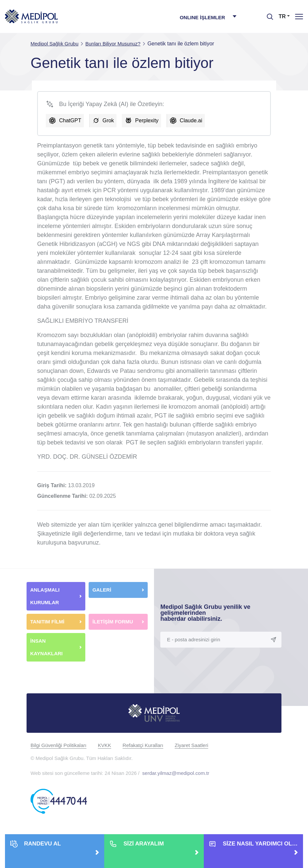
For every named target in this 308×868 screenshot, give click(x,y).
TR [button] (282, 16)
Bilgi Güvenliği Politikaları (58, 745)
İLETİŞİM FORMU (113, 622)
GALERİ (102, 590)
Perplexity (147, 120)
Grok (108, 120)
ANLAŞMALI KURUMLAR (45, 596)
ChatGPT (70, 120)
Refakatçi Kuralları (143, 745)
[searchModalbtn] (268, 14)
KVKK (105, 745)
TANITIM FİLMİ (47, 622)
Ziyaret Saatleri (191, 745)
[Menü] (299, 16)
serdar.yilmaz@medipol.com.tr (176, 773)
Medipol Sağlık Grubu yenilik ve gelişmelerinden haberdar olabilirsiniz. (205, 613)
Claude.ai (191, 120)
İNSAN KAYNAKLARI (47, 647)
